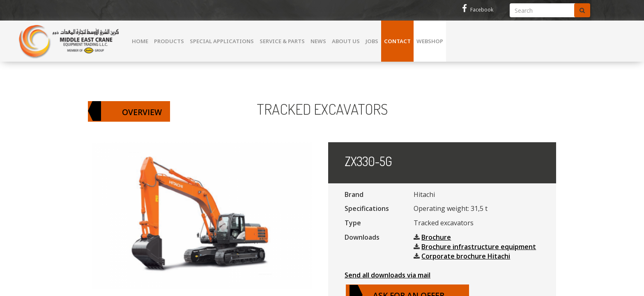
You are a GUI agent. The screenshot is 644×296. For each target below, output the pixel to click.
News (318, 41)
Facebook (478, 10)
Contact (397, 41)
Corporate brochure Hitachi (466, 256)
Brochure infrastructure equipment (479, 247)
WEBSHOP (430, 41)
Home (140, 41)
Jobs (372, 41)
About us (346, 41)
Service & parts (282, 41)
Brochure (436, 237)
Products (169, 41)
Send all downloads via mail (388, 275)
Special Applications (222, 41)
